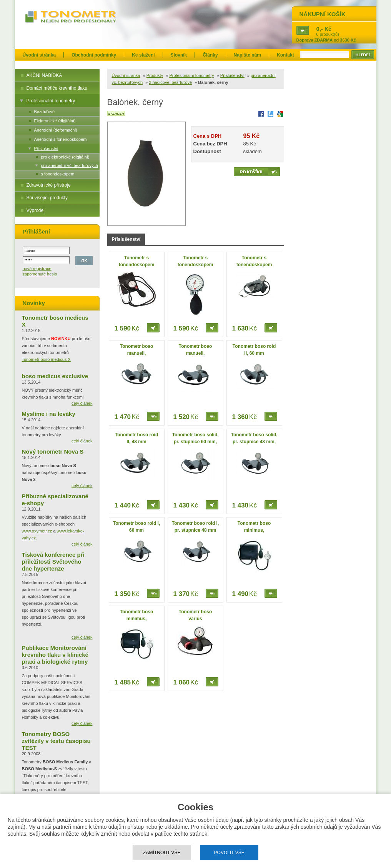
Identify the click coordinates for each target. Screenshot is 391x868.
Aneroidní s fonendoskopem (61, 139)
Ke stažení (143, 55)
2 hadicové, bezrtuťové (170, 82)
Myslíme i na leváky (49, 414)
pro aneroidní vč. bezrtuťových (70, 165)
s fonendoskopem (58, 174)
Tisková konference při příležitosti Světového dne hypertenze (53, 562)
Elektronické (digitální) (55, 121)
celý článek (82, 403)
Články (210, 55)
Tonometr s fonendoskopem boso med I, (195, 265)
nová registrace (37, 269)
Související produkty (47, 198)
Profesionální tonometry (51, 101)
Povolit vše (229, 853)
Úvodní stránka (39, 55)
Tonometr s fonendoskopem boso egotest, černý (136, 265)
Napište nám (247, 55)
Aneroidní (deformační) (56, 130)
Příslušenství (46, 149)
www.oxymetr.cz (37, 531)
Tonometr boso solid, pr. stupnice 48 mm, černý (254, 442)
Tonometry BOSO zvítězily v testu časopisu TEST (56, 741)
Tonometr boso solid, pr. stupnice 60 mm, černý (195, 442)
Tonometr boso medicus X (46, 359)
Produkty (155, 75)
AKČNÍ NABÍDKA (44, 75)
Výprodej (36, 210)
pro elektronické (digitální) (65, 157)
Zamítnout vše (162, 853)
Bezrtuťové (45, 112)
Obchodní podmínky (94, 55)
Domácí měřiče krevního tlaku (57, 88)
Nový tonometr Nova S (53, 452)
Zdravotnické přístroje (49, 185)
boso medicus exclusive (55, 376)
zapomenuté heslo (40, 274)
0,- (320, 29)
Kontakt (285, 55)
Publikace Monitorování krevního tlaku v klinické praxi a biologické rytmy (55, 655)
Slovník (179, 55)
